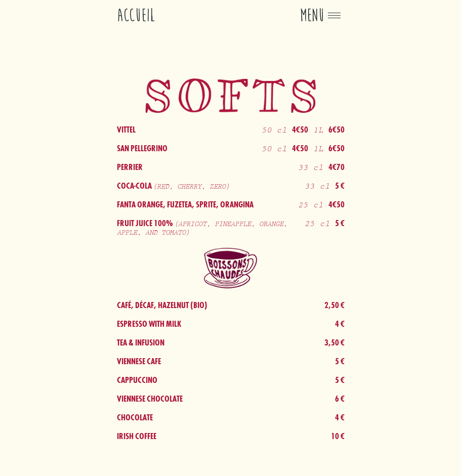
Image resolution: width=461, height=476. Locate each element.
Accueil (136, 15)
